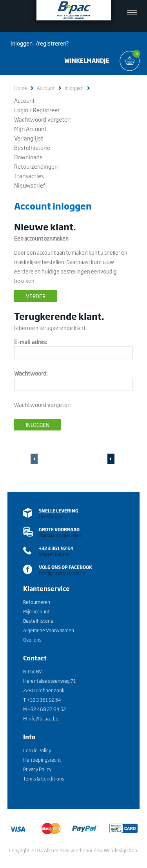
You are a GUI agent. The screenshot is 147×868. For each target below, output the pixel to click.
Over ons (32, 640)
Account (46, 88)
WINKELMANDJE (87, 60)
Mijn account (36, 611)
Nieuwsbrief (30, 185)
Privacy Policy (37, 769)
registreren (52, 43)
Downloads (28, 157)
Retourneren (37, 602)
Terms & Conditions (44, 779)
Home (21, 88)
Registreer (46, 110)
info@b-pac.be (43, 718)
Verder (36, 296)
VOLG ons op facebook (65, 567)
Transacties (29, 176)
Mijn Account (30, 129)
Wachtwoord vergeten (42, 119)
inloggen (22, 43)
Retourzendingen (36, 166)
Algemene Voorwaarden (49, 630)
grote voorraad (59, 529)
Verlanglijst (29, 138)
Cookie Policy (37, 750)
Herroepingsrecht (42, 760)
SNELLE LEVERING (59, 511)
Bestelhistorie (32, 147)
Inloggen (74, 88)
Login (21, 110)
